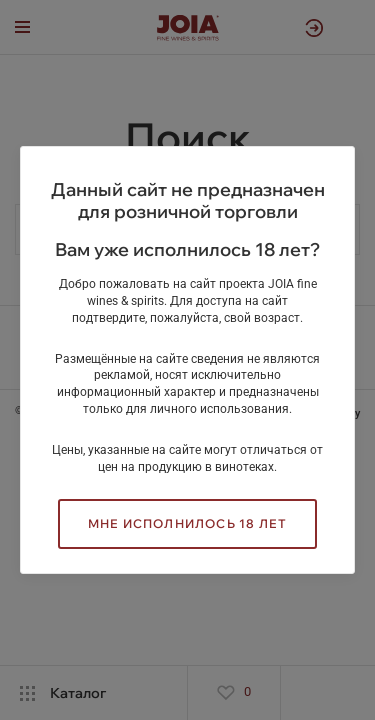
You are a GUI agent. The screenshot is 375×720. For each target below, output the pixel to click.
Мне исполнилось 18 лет (187, 523)
